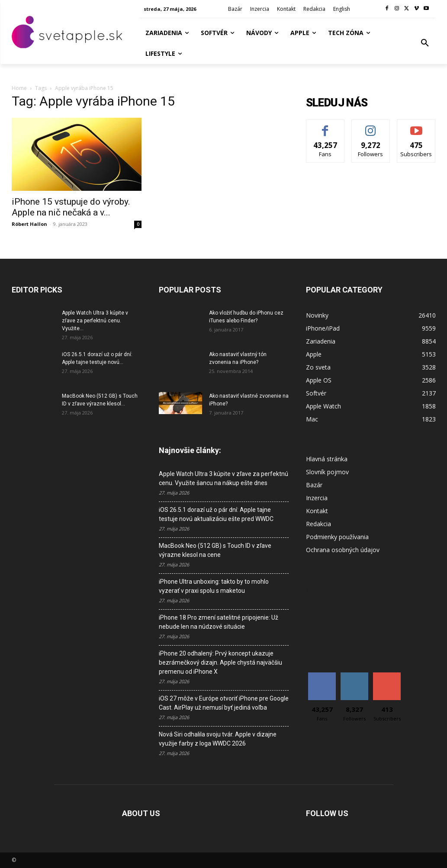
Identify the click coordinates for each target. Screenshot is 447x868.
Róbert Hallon (29, 224)
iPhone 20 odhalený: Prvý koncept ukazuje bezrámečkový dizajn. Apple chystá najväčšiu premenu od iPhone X (220, 662)
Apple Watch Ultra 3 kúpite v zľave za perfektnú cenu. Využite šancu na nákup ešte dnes (223, 478)
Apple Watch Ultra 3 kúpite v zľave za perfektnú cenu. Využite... (95, 321)
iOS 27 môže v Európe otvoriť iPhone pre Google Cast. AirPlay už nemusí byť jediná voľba (224, 703)
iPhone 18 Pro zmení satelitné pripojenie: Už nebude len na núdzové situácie (219, 622)
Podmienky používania (337, 537)
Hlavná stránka (327, 459)
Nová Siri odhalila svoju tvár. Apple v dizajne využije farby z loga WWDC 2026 (218, 739)
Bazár (314, 485)
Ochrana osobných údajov (343, 550)
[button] (425, 43)
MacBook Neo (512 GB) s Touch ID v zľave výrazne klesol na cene (215, 550)
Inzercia (317, 498)
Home (19, 88)
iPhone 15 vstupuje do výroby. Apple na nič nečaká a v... (71, 207)
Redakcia (318, 524)
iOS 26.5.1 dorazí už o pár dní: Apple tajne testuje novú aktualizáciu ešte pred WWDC (216, 514)
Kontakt (317, 511)
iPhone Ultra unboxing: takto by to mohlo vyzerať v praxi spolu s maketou (214, 586)
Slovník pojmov (327, 472)
